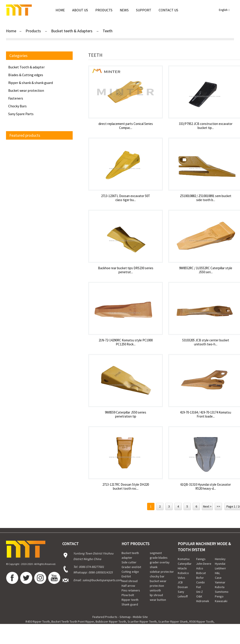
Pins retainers (131, 590)
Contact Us (168, 10)
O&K (199, 596)
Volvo (181, 578)
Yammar (220, 582)
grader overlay (160, 562)
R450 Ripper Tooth (38, 622)
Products (104, 10)
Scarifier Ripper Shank (173, 622)
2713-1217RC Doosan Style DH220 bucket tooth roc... (126, 487)
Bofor (200, 578)
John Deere (204, 564)
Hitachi (182, 568)
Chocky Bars (17, 106)
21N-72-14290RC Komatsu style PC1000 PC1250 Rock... (126, 342)
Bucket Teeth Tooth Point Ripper (73, 622)
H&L (217, 573)
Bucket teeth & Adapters (72, 31)
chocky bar (157, 576)
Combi (200, 582)
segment (156, 553)
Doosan (183, 587)
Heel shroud (130, 581)
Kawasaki (221, 601)
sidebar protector (162, 572)
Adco (200, 568)
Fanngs (201, 559)
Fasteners (16, 98)
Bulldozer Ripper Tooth (111, 622)
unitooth (155, 590)
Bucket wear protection (26, 90)
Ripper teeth (130, 600)
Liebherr (220, 568)
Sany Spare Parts (21, 114)
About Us (80, 10)
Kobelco (183, 573)
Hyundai (220, 564)
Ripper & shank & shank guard (31, 83)
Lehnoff (183, 596)
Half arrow (128, 586)
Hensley (220, 559)
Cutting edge (130, 572)
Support (144, 10)
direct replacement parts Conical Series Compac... (126, 126)
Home (60, 10)
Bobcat (201, 573)
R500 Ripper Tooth (201, 622)
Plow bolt (128, 595)
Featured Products (105, 617)
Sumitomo (222, 592)
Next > (207, 506)
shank (154, 567)
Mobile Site (140, 617)
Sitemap (125, 617)
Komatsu (184, 559)
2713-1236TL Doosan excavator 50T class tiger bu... (126, 198)
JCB (180, 582)
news (124, 10)
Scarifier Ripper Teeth (142, 622)
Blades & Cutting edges (26, 75)
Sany (181, 592)
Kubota (220, 587)
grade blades (159, 558)
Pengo (219, 596)
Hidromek (203, 601)
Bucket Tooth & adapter (26, 67)
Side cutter (129, 562)
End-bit (126, 576)
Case (218, 578)
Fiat (199, 587)
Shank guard (130, 604)
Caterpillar (185, 564)
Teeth (108, 31)
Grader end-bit (131, 567)
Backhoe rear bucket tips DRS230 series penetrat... (126, 270)
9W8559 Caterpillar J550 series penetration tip (126, 414)
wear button (158, 600)
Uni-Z (200, 592)
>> (218, 506)
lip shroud (156, 595)
